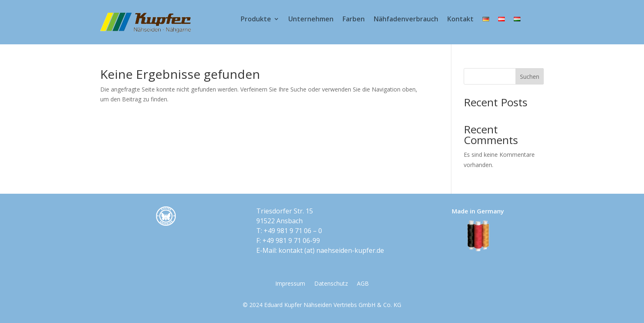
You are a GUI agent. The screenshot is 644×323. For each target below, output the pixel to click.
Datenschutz (331, 284)
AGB (363, 284)
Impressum (290, 284)
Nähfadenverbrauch (406, 20)
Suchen (530, 77)
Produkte (256, 20)
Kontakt (460, 20)
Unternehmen (311, 20)
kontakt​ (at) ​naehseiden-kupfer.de (331, 250)
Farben (354, 20)
